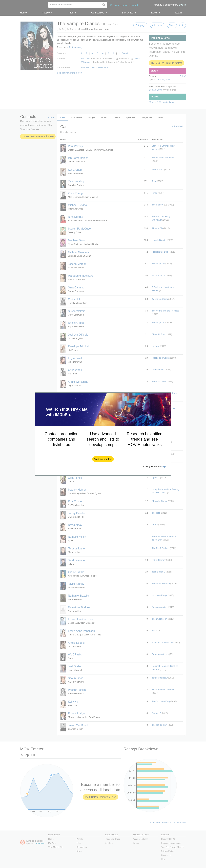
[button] (103, 459)
